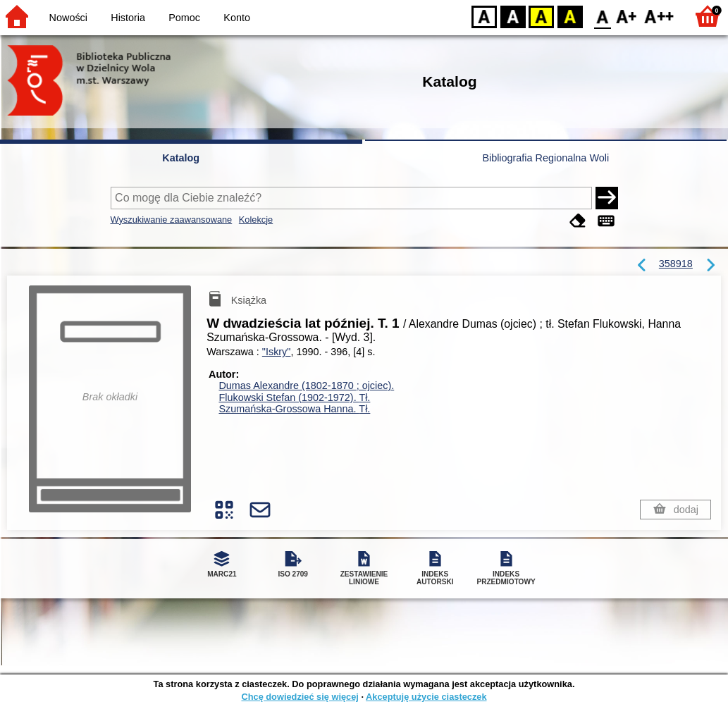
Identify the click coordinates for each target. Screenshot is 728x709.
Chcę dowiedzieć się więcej (300, 697)
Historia (128, 18)
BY (570, 16)
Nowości (68, 18)
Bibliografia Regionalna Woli (545, 158)
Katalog (181, 158)
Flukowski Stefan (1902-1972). (294, 397)
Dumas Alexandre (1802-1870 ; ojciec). (306, 386)
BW (513, 16)
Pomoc (184, 18)
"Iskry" (277, 352)
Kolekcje (256, 220)
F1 (627, 16)
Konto (237, 18)
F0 (602, 16)
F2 (659, 16)
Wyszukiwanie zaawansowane (172, 220)
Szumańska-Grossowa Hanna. (294, 409)
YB (541, 16)
